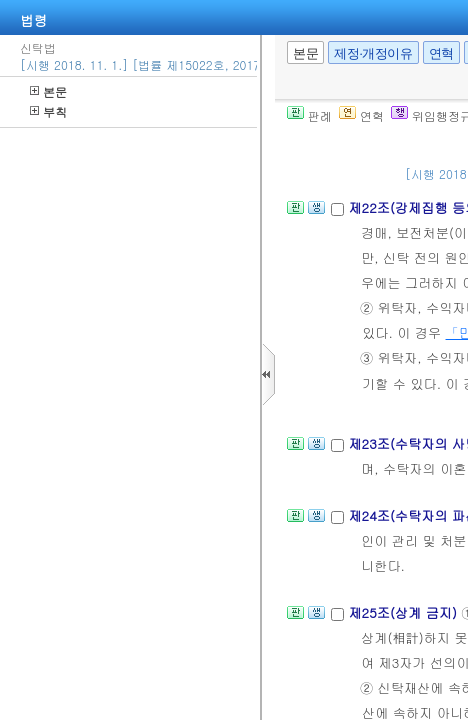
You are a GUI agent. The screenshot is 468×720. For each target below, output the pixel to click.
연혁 (441, 53)
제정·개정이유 (373, 53)
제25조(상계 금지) (404, 612)
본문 (48, 91)
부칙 (48, 111)
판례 (309, 115)
